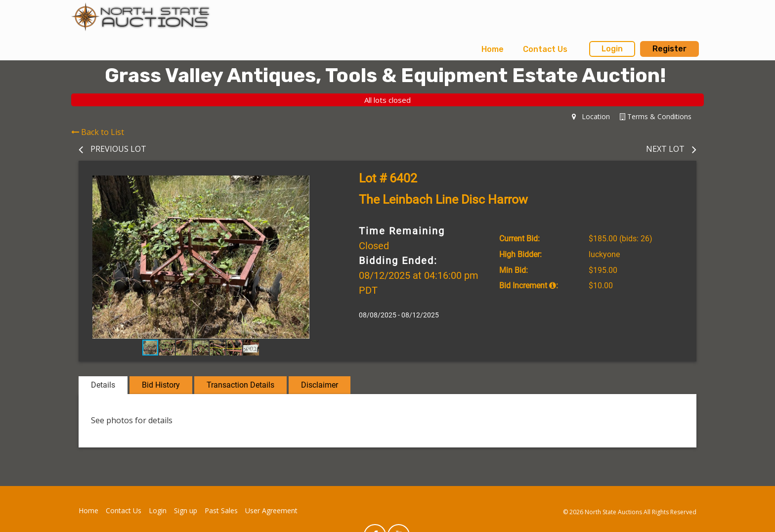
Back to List (98, 132)
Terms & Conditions (656, 116)
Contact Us (545, 49)
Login (612, 49)
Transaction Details (240, 385)
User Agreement (271, 510)
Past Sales (221, 510)
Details (103, 385)
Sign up (186, 510)
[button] (314, 184)
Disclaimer (320, 385)
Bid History (161, 385)
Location (591, 116)
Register (669, 49)
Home (493, 49)
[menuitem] (493, 49)
